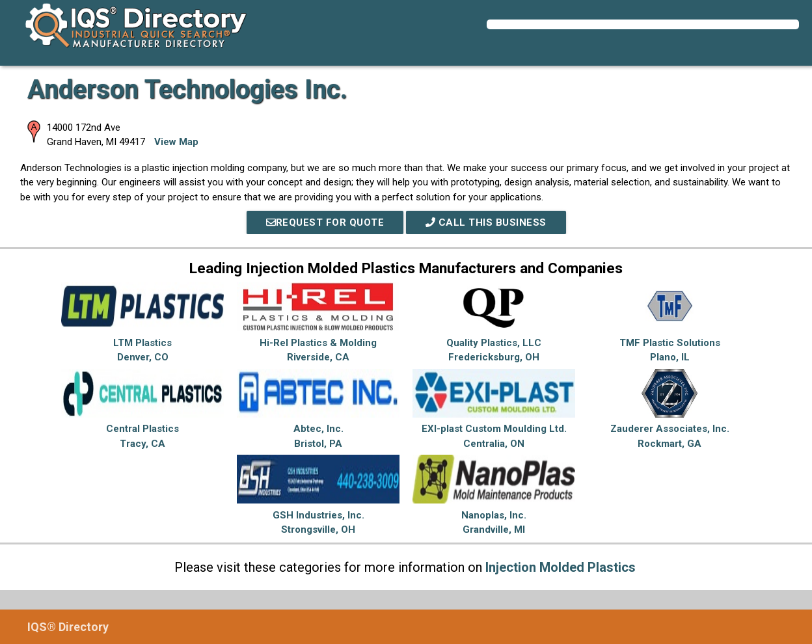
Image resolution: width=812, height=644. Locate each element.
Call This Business (486, 222)
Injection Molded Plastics (561, 567)
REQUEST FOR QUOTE (325, 222)
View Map (176, 142)
